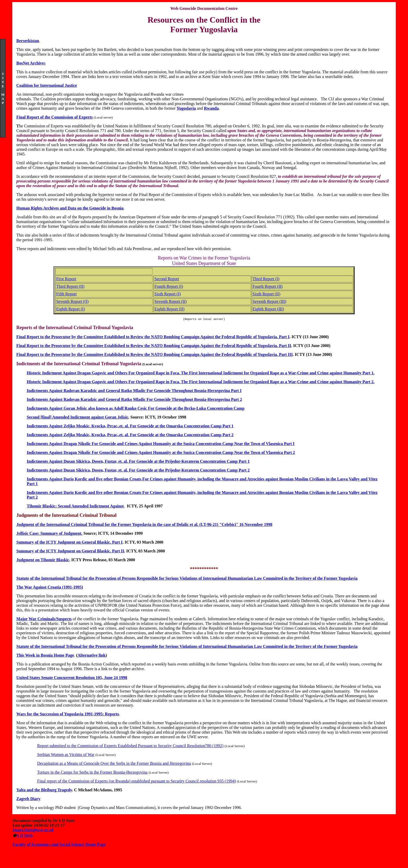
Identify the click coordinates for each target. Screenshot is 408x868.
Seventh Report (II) (170, 301)
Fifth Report (66, 294)
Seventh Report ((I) (72, 301)
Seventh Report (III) (270, 301)
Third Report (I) (266, 279)
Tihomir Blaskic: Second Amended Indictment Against (75, 507)
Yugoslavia (186, 108)
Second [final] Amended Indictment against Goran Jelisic (78, 418)
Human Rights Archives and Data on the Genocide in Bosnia (70, 208)
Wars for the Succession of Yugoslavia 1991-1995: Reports (68, 715)
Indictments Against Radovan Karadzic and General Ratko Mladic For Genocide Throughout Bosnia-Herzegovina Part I (134, 391)
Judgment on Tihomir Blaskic (43, 561)
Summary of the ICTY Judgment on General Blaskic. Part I (69, 543)
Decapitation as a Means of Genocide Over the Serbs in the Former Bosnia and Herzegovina (114, 764)
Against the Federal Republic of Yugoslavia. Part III (246, 355)
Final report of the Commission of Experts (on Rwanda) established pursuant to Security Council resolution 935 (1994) (136, 782)
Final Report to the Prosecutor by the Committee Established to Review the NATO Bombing (99, 346)
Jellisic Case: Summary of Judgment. (49, 534)
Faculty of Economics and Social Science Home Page (59, 845)
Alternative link (92, 656)
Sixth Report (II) (267, 294)
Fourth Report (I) (169, 286)
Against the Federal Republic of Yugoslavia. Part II (245, 346)
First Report (66, 279)
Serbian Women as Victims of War (66, 755)
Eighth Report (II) (169, 309)
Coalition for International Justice (47, 85)
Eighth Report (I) (71, 309)
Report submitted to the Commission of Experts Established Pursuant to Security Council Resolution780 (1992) (130, 746)
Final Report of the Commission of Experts (55, 117)
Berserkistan (28, 41)
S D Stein (25, 836)
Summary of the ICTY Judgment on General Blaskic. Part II (70, 552)
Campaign (190, 346)
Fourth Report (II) (268, 286)
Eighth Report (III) (268, 309)
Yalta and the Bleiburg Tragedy (44, 791)
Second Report (167, 279)
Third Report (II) (70, 286)
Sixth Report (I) (167, 294)
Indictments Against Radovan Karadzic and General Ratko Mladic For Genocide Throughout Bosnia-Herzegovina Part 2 (134, 400)
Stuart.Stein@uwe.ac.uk (33, 831)
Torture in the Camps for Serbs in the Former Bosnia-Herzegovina (92, 773)
